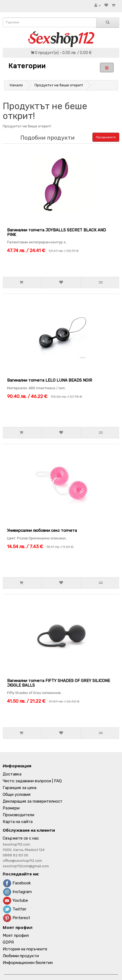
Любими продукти (21, 956)
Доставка (12, 774)
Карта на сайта (18, 822)
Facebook (17, 883)
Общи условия (17, 794)
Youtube (15, 900)
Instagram (17, 892)
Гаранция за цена (20, 788)
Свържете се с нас (21, 838)
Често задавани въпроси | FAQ (32, 781)
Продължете (106, 137)
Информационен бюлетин (28, 963)
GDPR (8, 942)
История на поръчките (25, 949)
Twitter (15, 909)
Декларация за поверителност (33, 801)
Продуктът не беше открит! (59, 85)
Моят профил (16, 935)
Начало (16, 85)
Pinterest (16, 918)
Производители (18, 815)
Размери (11, 808)
